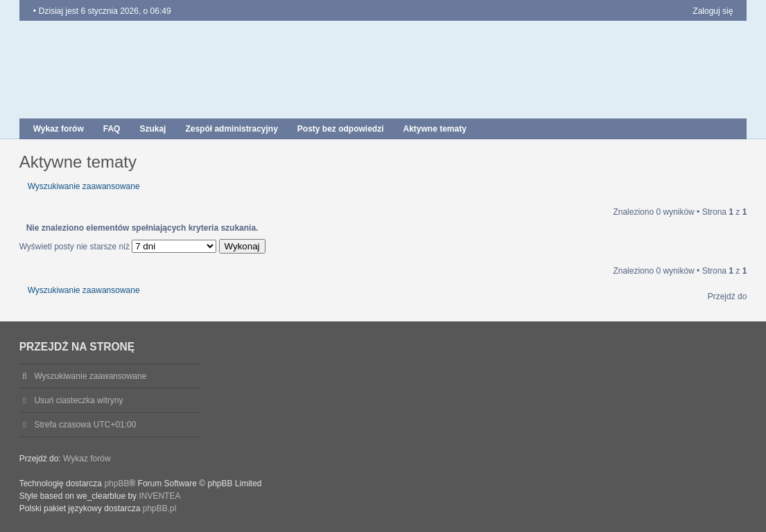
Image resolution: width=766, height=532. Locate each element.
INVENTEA (159, 496)
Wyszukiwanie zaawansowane (84, 186)
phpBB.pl (160, 508)
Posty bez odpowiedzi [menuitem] (341, 129)
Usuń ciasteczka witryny (78, 400)
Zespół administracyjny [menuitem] (231, 129)
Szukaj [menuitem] (153, 129)
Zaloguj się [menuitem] (713, 11)
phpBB (116, 484)
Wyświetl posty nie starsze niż (118, 247)
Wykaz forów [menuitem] (59, 129)
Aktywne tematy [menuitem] (435, 129)
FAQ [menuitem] (112, 129)
